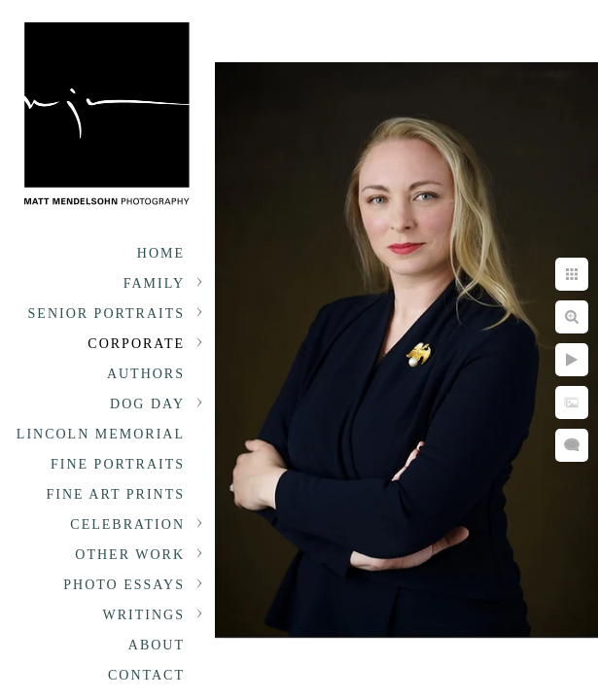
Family (154, 283)
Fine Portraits (118, 464)
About (157, 645)
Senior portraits (106, 314)
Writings (144, 615)
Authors (146, 374)
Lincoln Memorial (101, 434)
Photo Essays (124, 585)
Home (161, 253)
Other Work (130, 555)
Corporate (136, 344)
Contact (146, 675)
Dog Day (147, 404)
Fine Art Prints (116, 494)
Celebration (127, 525)
